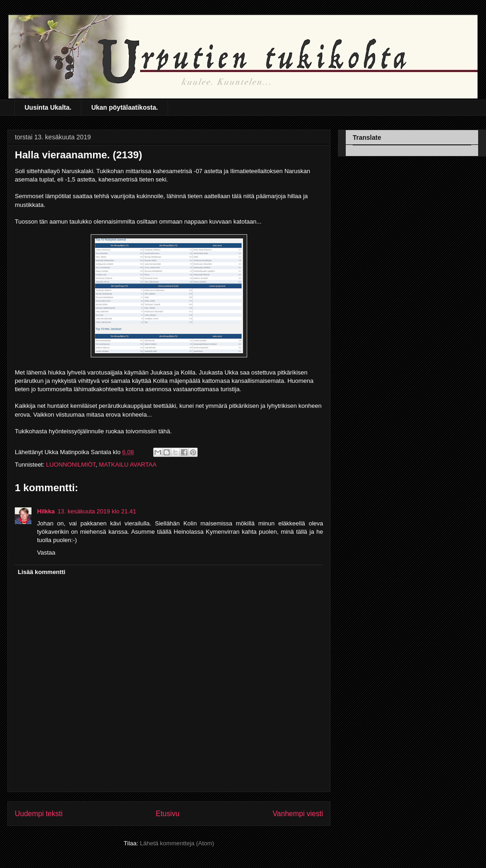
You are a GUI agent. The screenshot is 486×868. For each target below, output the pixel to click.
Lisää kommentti (42, 572)
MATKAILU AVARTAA (128, 465)
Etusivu (168, 814)
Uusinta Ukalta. (48, 107)
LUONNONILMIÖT (71, 465)
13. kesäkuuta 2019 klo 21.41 (97, 511)
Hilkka (46, 511)
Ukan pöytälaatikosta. (125, 107)
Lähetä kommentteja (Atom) (177, 843)
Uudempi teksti (39, 814)
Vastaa (46, 553)
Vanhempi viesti (298, 814)
